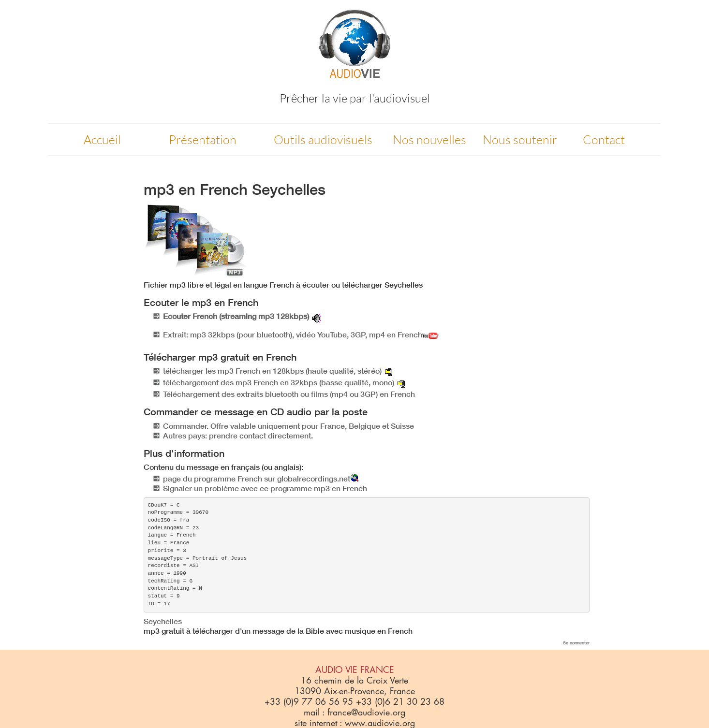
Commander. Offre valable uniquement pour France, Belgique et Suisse (288, 426)
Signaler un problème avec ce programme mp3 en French (265, 488)
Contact (604, 139)
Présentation (203, 139)
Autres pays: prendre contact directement (237, 436)
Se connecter (576, 643)
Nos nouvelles (429, 139)
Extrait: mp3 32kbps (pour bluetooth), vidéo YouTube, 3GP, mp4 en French (301, 335)
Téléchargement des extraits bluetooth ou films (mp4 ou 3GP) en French (289, 394)
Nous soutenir (520, 139)
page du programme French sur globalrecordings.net (257, 479)
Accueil (102, 139)
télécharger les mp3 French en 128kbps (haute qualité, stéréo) (272, 371)
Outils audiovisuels (323, 139)
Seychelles (163, 621)
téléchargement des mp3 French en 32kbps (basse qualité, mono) (279, 382)
